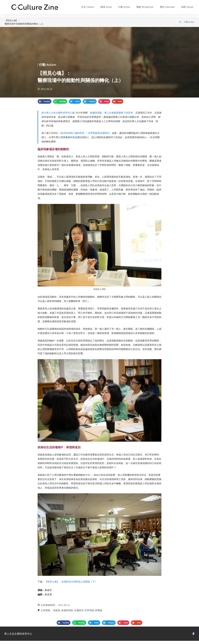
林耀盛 (73, 137)
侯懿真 (57, 610)
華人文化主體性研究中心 (18, 634)
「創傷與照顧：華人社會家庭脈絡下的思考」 (111, 113)
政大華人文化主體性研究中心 (57, 113)
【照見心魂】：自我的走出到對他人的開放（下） (71, 582)
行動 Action (124, 7)
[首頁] (180, 22)
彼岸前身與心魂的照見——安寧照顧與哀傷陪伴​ (85, 133)
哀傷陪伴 (79, 610)
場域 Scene (106, 7)
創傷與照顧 (67, 610)
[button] (45, 101)
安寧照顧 (89, 610)
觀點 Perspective (145, 7)
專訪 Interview (167, 7)
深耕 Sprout (187, 7)
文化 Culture (88, 7)
